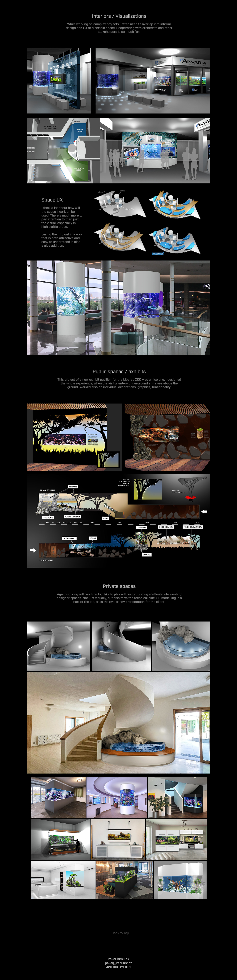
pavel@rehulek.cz (118, 963)
